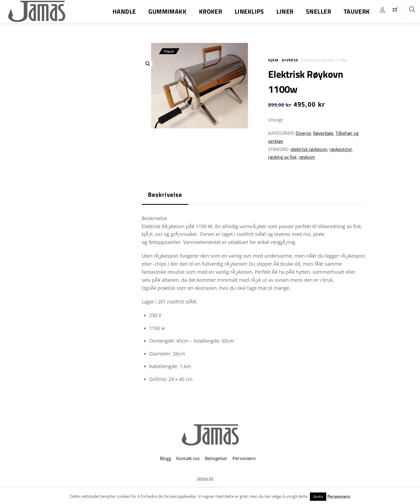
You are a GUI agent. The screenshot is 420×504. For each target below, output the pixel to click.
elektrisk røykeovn (309, 149)
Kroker (211, 11)
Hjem (273, 60)
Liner (285, 11)
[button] (148, 64)
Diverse (290, 60)
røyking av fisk (282, 157)
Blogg (165, 458)
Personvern (244, 458)
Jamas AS (205, 478)
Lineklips (249, 11)
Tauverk (357, 11)
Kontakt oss (188, 458)
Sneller (318, 11)
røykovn (307, 157)
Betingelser (216, 458)
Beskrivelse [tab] (165, 194)
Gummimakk (167, 11)
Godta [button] (318, 496)
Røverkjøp (323, 133)
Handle (124, 11)
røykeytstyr (341, 149)
